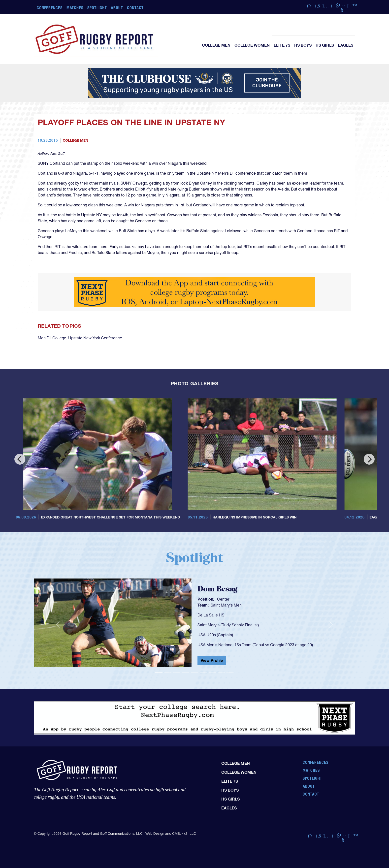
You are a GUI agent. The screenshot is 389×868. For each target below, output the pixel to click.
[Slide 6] (203, 672)
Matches (75, 8)
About (117, 8)
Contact (135, 8)
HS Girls (325, 45)
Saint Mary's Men (226, 605)
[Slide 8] (221, 672)
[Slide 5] (194, 672)
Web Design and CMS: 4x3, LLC (171, 834)
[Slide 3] (177, 672)
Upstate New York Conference (95, 338)
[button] (58, 625)
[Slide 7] (212, 672)
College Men (216, 45)
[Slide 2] (168, 672)
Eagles (346, 45)
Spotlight (97, 8)
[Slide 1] (159, 672)
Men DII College (52, 338)
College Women (252, 45)
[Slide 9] (230, 672)
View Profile (212, 660)
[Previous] (20, 459)
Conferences (50, 8)
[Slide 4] (186, 672)
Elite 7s (282, 45)
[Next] (369, 459)
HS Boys (303, 45)
